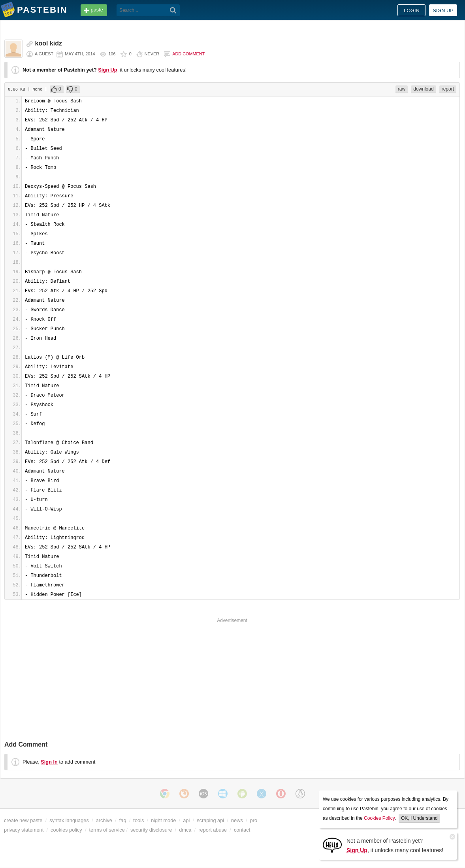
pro (254, 820)
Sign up (443, 10)
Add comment (188, 54)
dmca (185, 830)
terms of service (107, 830)
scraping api (210, 820)
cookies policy (66, 830)
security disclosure (151, 830)
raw (402, 89)
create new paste (23, 820)
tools (138, 820)
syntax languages (69, 820)
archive (104, 820)
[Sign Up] (332, 845)
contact (242, 830)
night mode (163, 820)
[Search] (173, 10)
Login (412, 10)
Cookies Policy (379, 818)
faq (123, 820)
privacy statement (24, 830)
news (237, 820)
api (186, 820)
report (448, 89)
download (423, 89)
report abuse (213, 830)
